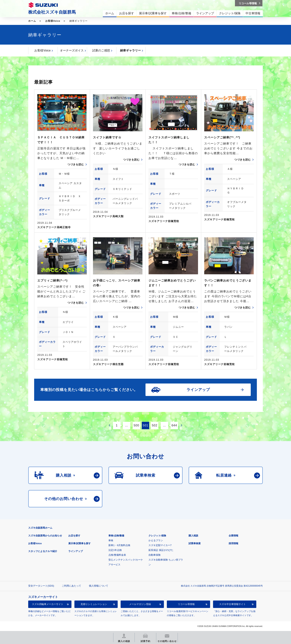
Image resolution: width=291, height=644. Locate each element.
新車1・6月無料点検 (119, 545)
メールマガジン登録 (140, 604)
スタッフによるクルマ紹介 (43, 551)
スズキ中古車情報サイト (232, 604)
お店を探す (74, 536)
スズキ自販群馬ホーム (40, 528)
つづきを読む (76, 164)
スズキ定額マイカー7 (160, 545)
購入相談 (193, 536)
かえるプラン (156, 540)
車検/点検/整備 (116, 536)
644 (174, 425)
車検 (111, 540)
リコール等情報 (186, 604)
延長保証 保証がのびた (161, 550)
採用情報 (233, 543)
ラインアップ (76, 551)
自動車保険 (155, 555)
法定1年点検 (115, 550)
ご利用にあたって (71, 586)
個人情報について (99, 586)
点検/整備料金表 (117, 555)
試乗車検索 (195, 543)
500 (136, 425)
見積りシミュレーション (94, 604)
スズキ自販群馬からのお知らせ (45, 536)
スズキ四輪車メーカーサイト (48, 604)
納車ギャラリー (130, 50)
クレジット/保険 (157, 536)
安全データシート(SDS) (41, 586)
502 (155, 425)
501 (145, 425)
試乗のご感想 (101, 50)
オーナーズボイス (72, 50)
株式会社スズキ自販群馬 (52, 12)
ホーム (32, 21)
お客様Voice (53, 21)
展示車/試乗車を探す (80, 543)
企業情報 (233, 536)
